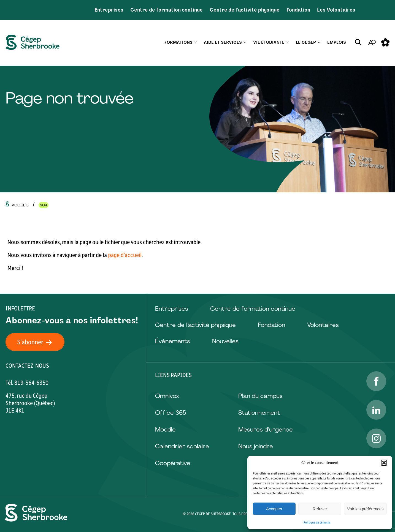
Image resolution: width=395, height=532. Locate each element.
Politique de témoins (317, 522)
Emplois (337, 43)
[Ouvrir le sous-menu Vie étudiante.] (287, 43)
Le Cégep (306, 43)
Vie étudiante (269, 43)
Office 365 (171, 413)
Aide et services (223, 43)
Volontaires (323, 325)
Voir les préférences (365, 509)
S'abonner (38, 342)
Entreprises (109, 10)
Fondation (298, 10)
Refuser (320, 509)
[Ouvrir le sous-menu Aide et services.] (245, 43)
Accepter (274, 509)
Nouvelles (225, 341)
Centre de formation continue (167, 10)
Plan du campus (260, 396)
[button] (384, 463)
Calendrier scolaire (182, 446)
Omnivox (167, 396)
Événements (173, 341)
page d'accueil (125, 255)
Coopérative (173, 463)
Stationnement (259, 413)
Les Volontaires (336, 10)
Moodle (165, 429)
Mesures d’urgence (266, 429)
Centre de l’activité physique (245, 10)
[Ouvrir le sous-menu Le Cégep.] (319, 43)
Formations (178, 43)
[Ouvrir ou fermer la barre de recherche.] (358, 43)
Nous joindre (256, 446)
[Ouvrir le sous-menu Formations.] (195, 43)
